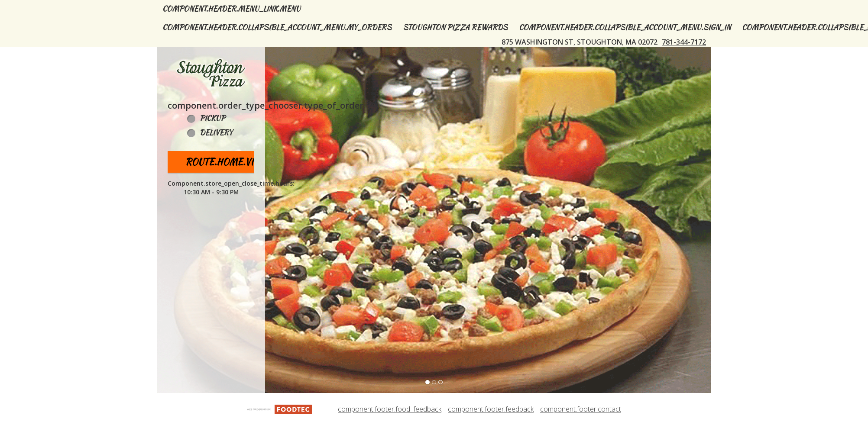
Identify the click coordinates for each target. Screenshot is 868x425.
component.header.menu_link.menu (232, 9)
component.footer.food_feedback (390, 409)
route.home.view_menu (241, 162)
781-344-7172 (684, 42)
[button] (211, 73)
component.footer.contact (581, 409)
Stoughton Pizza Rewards (455, 27)
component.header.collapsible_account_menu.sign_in (625, 27)
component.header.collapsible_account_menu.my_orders (277, 27)
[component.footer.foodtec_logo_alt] (279, 409)
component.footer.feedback (491, 409)
